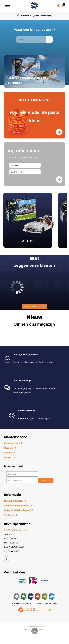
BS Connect (40, 629)
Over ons (9, 448)
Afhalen (8, 453)
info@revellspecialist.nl (15, 530)
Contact (8, 457)
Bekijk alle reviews (35, 307)
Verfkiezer (9, 515)
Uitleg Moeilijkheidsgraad (18, 510)
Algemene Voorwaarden (17, 506)
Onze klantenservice (41, 388)
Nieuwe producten (14, 501)
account (50, 362)
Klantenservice (12, 443)
